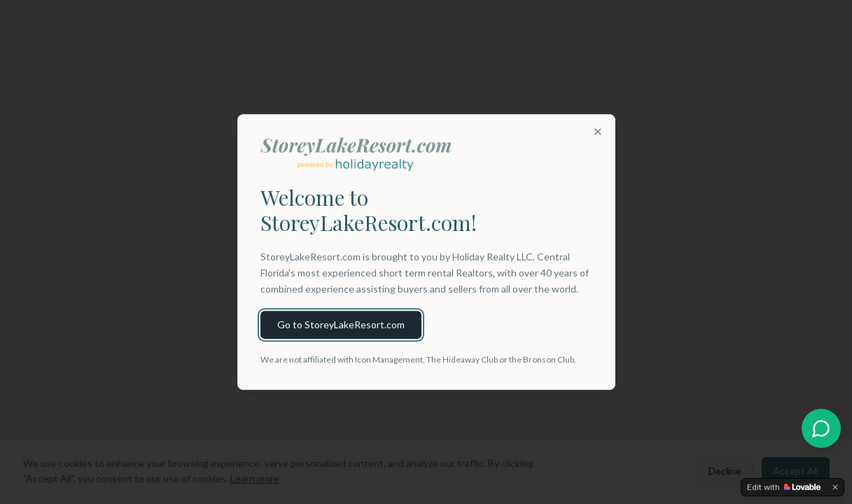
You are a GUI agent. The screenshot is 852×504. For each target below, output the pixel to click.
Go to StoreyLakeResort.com (341, 324)
